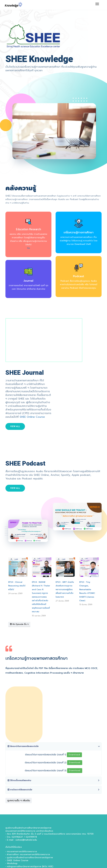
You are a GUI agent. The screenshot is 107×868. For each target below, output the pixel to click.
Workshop (12, 863)
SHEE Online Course (32, 417)
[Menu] (97, 4)
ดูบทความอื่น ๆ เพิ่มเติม (19, 801)
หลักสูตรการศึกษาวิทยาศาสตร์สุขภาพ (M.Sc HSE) (30, 866)
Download (74, 755)
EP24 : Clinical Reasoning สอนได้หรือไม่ (17, 586)
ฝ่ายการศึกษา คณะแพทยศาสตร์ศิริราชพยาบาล (28, 854)
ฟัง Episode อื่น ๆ (19, 624)
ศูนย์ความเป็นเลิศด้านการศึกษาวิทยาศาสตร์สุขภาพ (30, 858)
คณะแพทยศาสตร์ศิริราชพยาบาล (22, 851)
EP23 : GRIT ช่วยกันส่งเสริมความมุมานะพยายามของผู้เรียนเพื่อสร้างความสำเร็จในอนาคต (65, 590)
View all (15, 426)
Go (28, 248)
